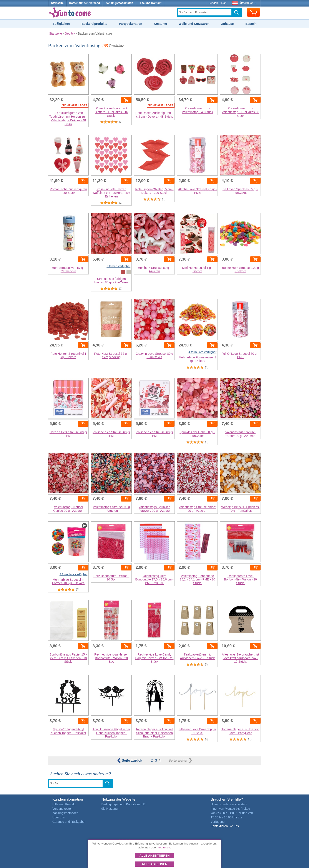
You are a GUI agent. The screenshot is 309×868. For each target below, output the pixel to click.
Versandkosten (62, 809)
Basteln (251, 24)
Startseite (57, 3)
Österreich (244, 3)
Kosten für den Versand (84, 3)
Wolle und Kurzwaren (194, 24)
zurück (130, 760)
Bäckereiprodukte (94, 24)
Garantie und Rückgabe (68, 822)
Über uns (59, 817)
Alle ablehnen (154, 864)
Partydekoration (130, 24)
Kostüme (160, 24)
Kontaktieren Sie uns (225, 826)
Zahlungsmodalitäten (119, 3)
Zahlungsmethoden (65, 813)
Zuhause (228, 24)
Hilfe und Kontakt (150, 3)
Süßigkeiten (61, 24)
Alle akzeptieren (155, 856)
